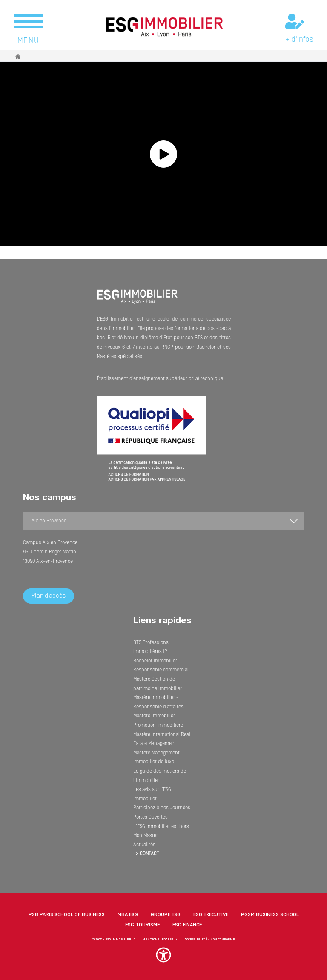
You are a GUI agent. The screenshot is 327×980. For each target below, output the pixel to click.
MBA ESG (128, 915)
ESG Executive (211, 915)
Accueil (18, 56)
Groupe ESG (166, 915)
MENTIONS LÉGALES (158, 939)
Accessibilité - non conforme (210, 939)
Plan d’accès (49, 596)
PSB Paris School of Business (67, 915)
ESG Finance (187, 925)
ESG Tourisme (142, 925)
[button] (163, 959)
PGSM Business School (270, 915)
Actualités (144, 845)
